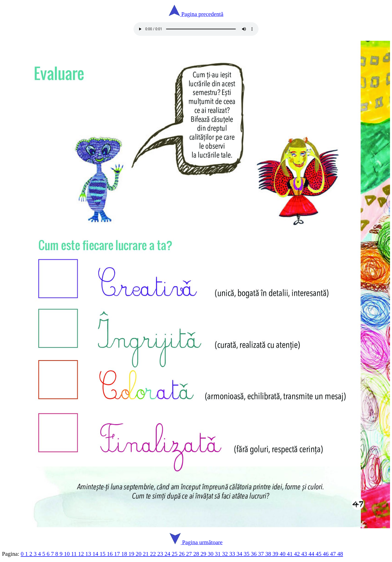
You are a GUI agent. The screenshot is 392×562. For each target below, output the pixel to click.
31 (219, 554)
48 (340, 554)
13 (89, 554)
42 (298, 554)
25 (175, 554)
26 (183, 554)
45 (319, 554)
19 (132, 554)
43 (305, 554)
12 (82, 554)
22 (154, 554)
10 (68, 554)
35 (247, 554)
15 (103, 554)
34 (240, 554)
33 (233, 554)
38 (269, 554)
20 (139, 554)
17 (118, 554)
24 (168, 554)
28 (197, 554)
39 (276, 554)
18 (125, 554)
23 (161, 554)
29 (204, 554)
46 (326, 554)
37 (262, 554)
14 (96, 554)
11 (74, 554)
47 (334, 554)
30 (211, 554)
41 (291, 554)
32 (226, 554)
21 (147, 554)
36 (255, 554)
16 (111, 554)
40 (283, 554)
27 (190, 554)
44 (312, 554)
